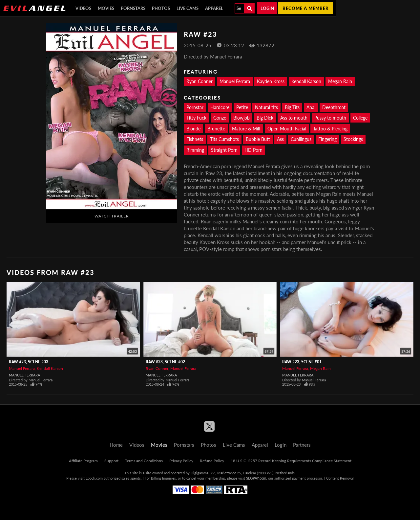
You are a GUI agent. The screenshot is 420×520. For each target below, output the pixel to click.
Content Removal (340, 478)
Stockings (353, 139)
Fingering (327, 139)
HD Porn (253, 150)
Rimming (195, 150)
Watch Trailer (112, 216)
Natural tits (266, 107)
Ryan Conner (199, 81)
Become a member (305, 8)
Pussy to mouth (330, 118)
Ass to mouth (294, 118)
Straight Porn (224, 150)
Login (267, 8)
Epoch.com (94, 478)
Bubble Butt (258, 139)
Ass (280, 139)
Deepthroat (334, 107)
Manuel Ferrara (235, 81)
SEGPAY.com (256, 478)
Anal (311, 107)
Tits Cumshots (224, 139)
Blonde (193, 129)
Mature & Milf (246, 129)
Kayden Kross (271, 81)
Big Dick (265, 118)
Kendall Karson (306, 81)
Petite (242, 107)
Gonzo (220, 118)
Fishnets (195, 139)
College (360, 118)
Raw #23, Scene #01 (302, 362)
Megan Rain (340, 81)
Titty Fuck (196, 118)
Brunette (216, 129)
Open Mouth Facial (287, 129)
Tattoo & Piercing (330, 129)
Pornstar (195, 107)
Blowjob (241, 118)
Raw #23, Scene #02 (165, 362)
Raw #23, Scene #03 (29, 362)
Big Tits (292, 107)
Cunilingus (301, 139)
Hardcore (220, 107)
